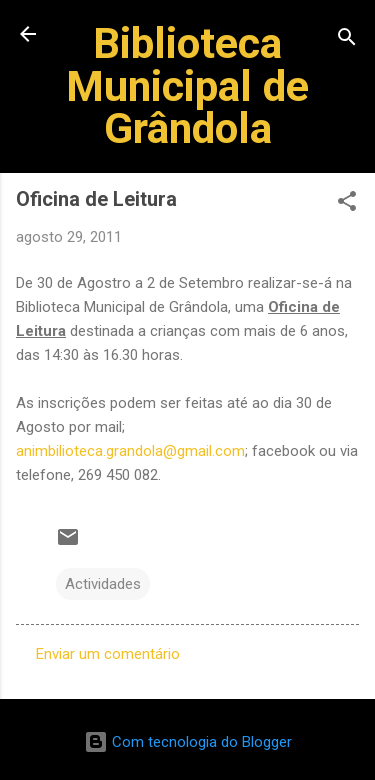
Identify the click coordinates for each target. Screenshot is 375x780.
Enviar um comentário (108, 654)
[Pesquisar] (347, 40)
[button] (347, 204)
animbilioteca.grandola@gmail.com (130, 451)
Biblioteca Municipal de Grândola (187, 85)
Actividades (103, 584)
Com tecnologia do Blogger (188, 742)
